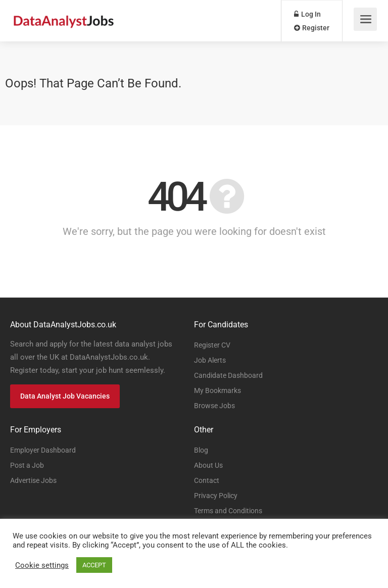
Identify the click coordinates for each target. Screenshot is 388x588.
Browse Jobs (214, 406)
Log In (307, 14)
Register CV (212, 345)
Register (312, 28)
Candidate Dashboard (228, 375)
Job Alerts (210, 360)
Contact (207, 480)
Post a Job (27, 465)
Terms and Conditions (228, 511)
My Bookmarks (217, 390)
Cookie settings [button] (42, 565)
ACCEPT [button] (94, 565)
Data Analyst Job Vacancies (65, 396)
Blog (201, 450)
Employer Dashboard (43, 450)
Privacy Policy (216, 496)
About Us (208, 465)
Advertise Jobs (33, 480)
